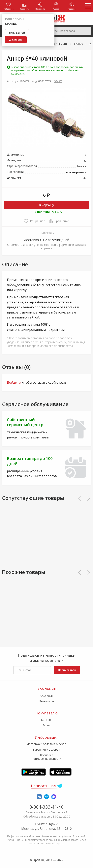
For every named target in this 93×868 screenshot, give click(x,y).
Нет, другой (17, 33)
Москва (47, 233)
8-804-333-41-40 (47, 807)
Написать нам (44, 786)
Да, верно (16, 40)
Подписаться (67, 670)
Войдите (14, 382)
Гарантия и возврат (46, 749)
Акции (46, 725)
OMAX (58, 81)
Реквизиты (47, 701)
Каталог (46, 720)
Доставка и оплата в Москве (46, 744)
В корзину (46, 205)
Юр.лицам (46, 696)
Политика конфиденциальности (47, 757)
